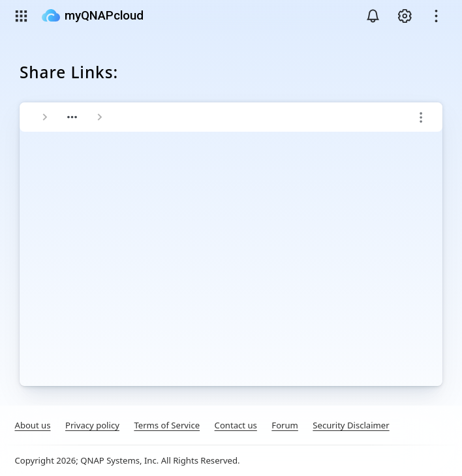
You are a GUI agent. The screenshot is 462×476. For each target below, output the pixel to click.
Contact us (236, 425)
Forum (285, 425)
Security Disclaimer (351, 425)
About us (33, 425)
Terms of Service (167, 425)
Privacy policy (92, 425)
